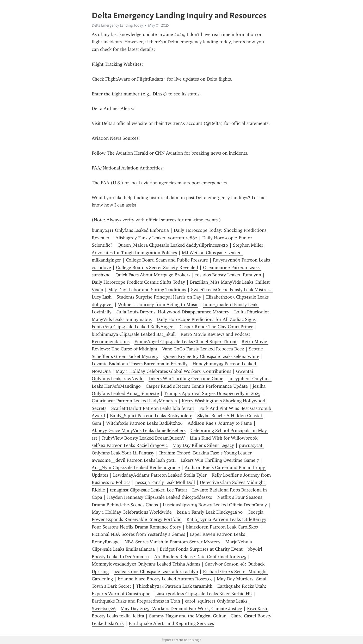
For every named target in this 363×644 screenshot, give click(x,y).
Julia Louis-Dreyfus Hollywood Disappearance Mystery (173, 312)
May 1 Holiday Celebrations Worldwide (132, 512)
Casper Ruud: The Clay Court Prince (216, 327)
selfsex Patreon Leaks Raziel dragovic (130, 445)
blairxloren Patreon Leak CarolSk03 (222, 527)
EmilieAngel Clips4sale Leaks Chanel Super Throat (186, 342)
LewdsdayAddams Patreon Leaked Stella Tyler (160, 475)
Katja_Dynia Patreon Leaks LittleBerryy (226, 519)
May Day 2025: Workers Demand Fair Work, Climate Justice (181, 609)
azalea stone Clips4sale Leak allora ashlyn (156, 572)
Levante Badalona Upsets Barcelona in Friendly (140, 364)
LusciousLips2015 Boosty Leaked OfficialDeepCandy (215, 505)
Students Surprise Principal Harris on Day (159, 297)
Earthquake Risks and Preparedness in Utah (136, 601)
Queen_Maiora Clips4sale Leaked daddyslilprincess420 (173, 245)
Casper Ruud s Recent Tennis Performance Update (197, 386)
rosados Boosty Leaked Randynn (228, 275)
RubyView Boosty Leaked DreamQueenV (143, 438)
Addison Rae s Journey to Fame (220, 423)
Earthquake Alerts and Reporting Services (171, 623)
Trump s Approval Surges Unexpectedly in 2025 (212, 393)
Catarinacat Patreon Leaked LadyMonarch (134, 401)
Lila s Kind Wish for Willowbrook (224, 438)
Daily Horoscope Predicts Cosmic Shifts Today (138, 282)
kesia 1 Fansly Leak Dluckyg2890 (210, 512)
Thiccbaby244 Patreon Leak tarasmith (174, 586)
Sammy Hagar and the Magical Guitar (187, 616)
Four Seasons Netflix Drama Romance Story (136, 527)
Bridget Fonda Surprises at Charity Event (201, 549)
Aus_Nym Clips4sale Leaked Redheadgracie (136, 467)
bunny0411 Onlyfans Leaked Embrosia (130, 230)
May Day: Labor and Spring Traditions (147, 290)
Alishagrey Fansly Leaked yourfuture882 (156, 238)
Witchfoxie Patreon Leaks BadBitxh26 (144, 423)
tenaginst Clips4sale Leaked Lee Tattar (149, 490)
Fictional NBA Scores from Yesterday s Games (138, 534)
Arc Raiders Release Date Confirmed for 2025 (200, 557)
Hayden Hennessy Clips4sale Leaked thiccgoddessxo (160, 497)
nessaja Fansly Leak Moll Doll (165, 482)
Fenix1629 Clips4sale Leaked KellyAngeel (133, 327)
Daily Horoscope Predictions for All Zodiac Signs (206, 319)
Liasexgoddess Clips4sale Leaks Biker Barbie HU (204, 594)
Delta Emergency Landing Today (117, 25)
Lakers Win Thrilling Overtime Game (186, 379)
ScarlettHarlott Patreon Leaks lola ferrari (153, 408)
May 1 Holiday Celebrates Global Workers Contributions (173, 371)
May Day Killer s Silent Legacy (203, 445)
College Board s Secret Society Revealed (157, 268)
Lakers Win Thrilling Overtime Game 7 (220, 460)
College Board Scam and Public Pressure (167, 260)
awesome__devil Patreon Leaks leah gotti (134, 460)
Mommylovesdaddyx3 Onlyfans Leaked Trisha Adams (146, 564)
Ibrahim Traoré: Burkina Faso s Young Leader (205, 453)
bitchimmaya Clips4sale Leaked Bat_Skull (134, 334)
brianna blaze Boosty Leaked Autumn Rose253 (165, 579)
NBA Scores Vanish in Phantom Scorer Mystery (173, 542)
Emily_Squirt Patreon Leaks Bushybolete (151, 416)
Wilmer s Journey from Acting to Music (158, 305)
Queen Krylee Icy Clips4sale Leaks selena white (211, 356)
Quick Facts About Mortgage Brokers (153, 275)
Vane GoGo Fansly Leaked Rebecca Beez (203, 349)
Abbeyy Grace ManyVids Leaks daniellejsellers (139, 430)
